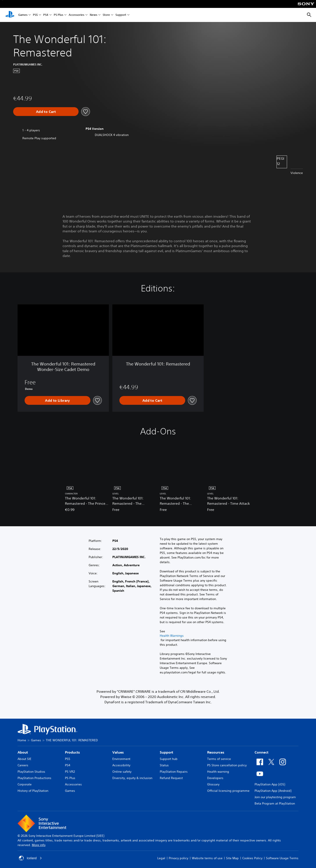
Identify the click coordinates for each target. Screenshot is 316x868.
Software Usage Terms (282, 858)
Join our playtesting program (275, 797)
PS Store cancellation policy (227, 765)
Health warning (218, 772)
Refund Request (171, 778)
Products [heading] (72, 752)
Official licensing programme (228, 791)
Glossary (213, 784)
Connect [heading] (261, 752)
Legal (161, 858)
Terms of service (219, 759)
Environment (121, 759)
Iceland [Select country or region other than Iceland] (30, 858)
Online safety (122, 772)
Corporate (25, 784)
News (93, 15)
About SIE (24, 759)
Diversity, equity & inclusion (132, 778)
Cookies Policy (252, 858)
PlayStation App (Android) (273, 791)
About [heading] (23, 752)
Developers (215, 778)
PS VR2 (70, 772)
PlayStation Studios (31, 772)
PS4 (46, 15)
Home (22, 740)
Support (121, 15)
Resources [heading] (216, 752)
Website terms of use (207, 858)
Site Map (232, 858)
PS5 (35, 15)
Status (164, 765)
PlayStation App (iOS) (270, 784)
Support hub (169, 759)
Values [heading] (118, 752)
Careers (23, 765)
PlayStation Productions (34, 778)
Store (106, 15)
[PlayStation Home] (10, 15)
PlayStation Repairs (174, 772)
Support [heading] (166, 752)
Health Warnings (172, 636)
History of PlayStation (33, 791)
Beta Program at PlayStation (275, 803)
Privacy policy (179, 858)
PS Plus (58, 15)
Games (23, 15)
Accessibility (121, 765)
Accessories (76, 15)
